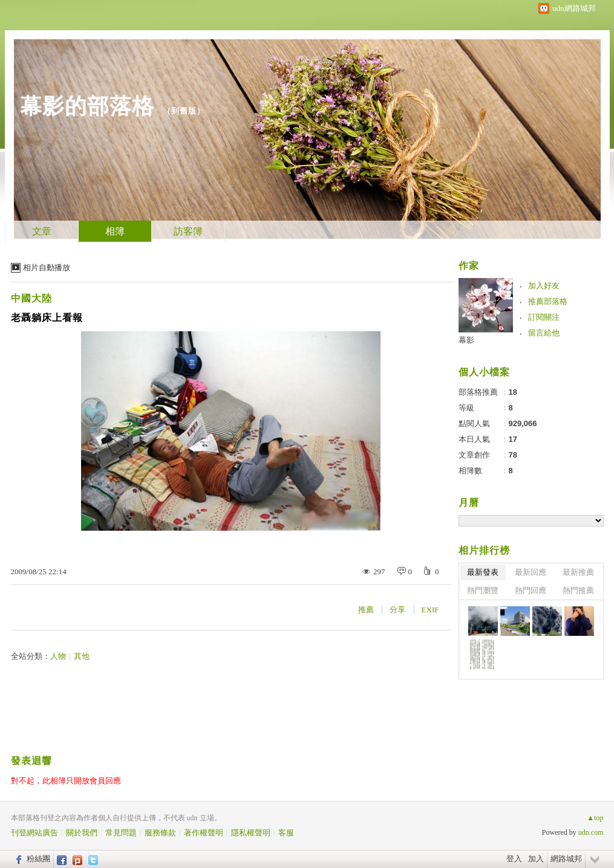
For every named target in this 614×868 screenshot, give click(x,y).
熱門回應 (531, 590)
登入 (514, 859)
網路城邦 (566, 859)
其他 (82, 656)
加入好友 (544, 286)
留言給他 (544, 333)
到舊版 (184, 111)
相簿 (115, 231)
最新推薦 (578, 572)
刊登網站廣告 (34, 833)
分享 (397, 610)
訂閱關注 (544, 317)
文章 (42, 231)
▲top (595, 818)
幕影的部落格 (87, 106)
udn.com (591, 832)
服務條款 (160, 833)
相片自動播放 (47, 267)
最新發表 (483, 572)
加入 (536, 859)
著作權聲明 (204, 833)
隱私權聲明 (251, 833)
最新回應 (531, 572)
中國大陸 (31, 298)
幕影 (466, 340)
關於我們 (82, 833)
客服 (286, 833)
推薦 (366, 610)
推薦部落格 (548, 301)
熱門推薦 (578, 590)
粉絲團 (38, 859)
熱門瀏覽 (483, 590)
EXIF (430, 610)
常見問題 (121, 833)
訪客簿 (188, 231)
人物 (58, 656)
